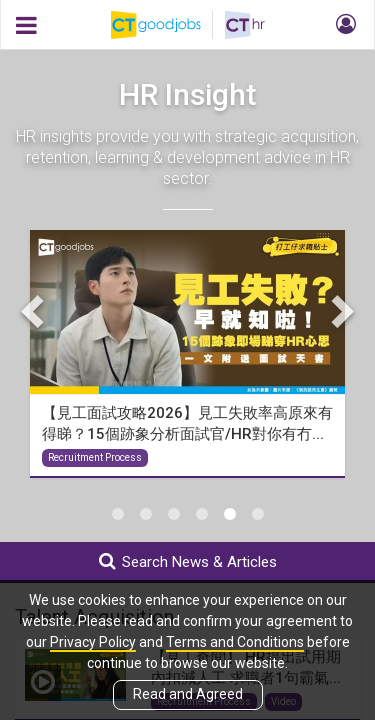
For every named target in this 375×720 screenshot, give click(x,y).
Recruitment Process (95, 457)
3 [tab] (174, 514)
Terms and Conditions (235, 642)
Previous (35, 311)
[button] (343, 25)
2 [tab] (146, 514)
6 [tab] (258, 514)
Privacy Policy (93, 642)
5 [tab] (230, 514)
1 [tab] (118, 514)
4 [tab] (202, 514)
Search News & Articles (188, 561)
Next (340, 311)
